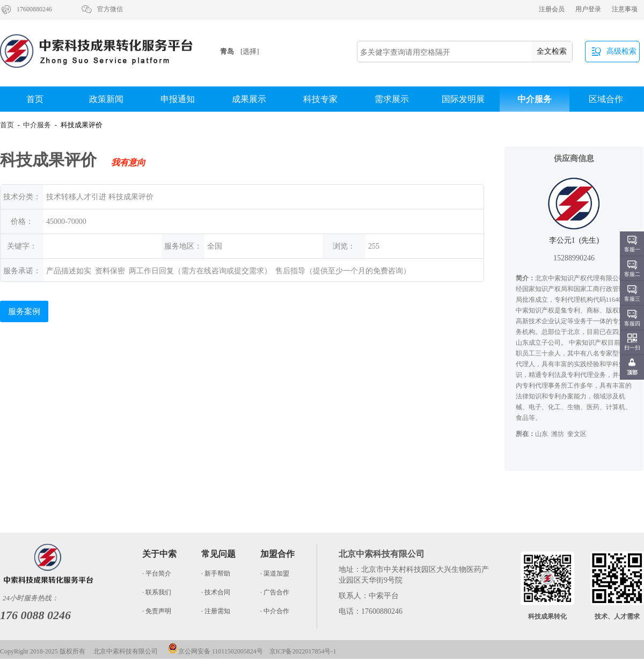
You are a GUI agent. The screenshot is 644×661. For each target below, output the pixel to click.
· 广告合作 (275, 592)
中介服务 (535, 99)
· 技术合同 (216, 592)
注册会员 (552, 9)
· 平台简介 (157, 573)
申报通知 (178, 99)
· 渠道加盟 (275, 573)
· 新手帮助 (216, 573)
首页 (35, 99)
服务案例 (24, 311)
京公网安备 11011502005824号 (215, 651)
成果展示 (249, 99)
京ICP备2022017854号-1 (303, 651)
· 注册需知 (216, 611)
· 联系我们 (157, 592)
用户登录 (588, 9)
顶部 (632, 372)
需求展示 (392, 99)
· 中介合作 (275, 611)
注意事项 (625, 9)
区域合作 (606, 99)
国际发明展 (463, 99)
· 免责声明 (157, 611)
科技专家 (320, 99)
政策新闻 (106, 99)
